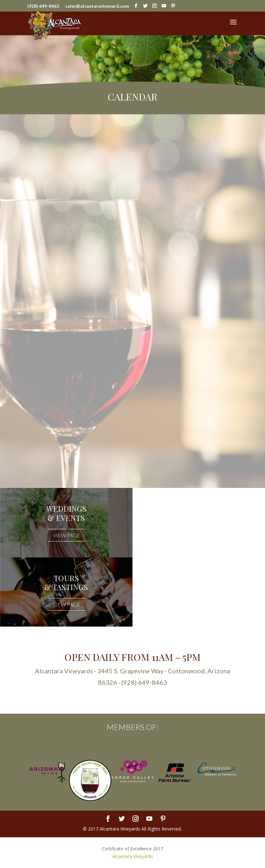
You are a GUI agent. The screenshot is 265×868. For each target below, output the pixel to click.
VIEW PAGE (66, 535)
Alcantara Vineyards (133, 856)
